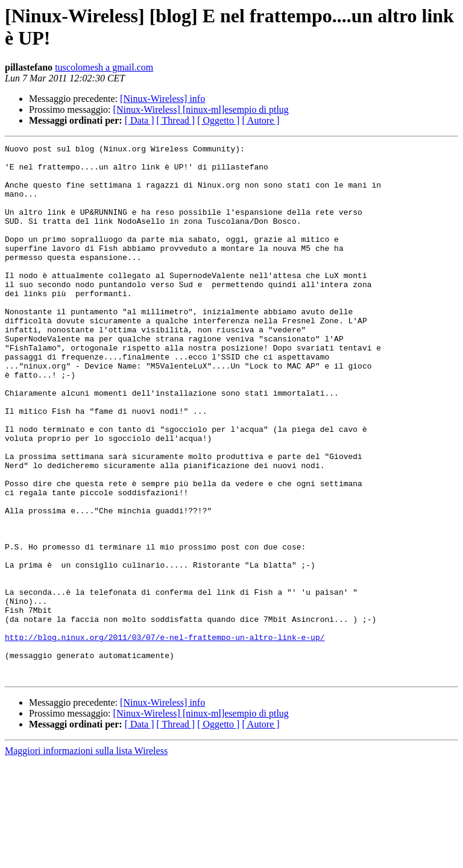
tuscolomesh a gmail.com (104, 67)
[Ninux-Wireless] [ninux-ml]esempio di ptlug (201, 109)
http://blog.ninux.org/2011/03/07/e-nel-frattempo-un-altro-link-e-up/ (165, 737)
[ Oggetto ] (218, 120)
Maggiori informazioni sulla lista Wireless (86, 857)
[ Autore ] (260, 120)
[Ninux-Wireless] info (162, 99)
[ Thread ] (176, 120)
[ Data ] (140, 120)
